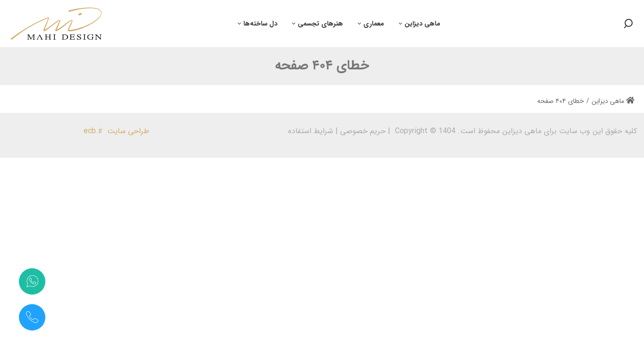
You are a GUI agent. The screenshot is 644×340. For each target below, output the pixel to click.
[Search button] (628, 23)
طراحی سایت (128, 131)
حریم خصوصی (363, 131)
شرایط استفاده (311, 131)
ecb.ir (93, 131)
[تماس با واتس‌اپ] (32, 281)
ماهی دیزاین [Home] (613, 101)
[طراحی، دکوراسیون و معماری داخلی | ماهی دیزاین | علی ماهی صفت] (56, 24)
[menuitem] (420, 24)
